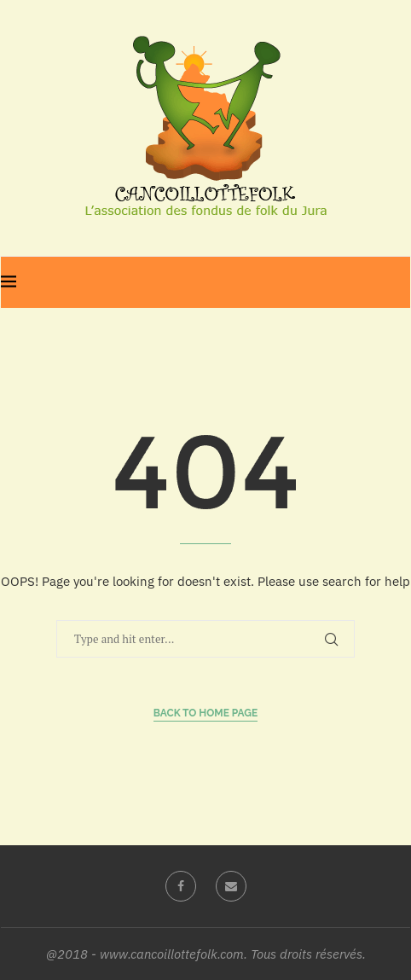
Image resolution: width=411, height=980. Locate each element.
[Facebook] (181, 886)
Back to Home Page (206, 713)
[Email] (231, 886)
